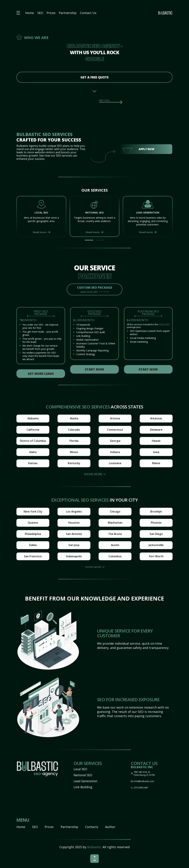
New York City (33, 512)
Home (30, 13)
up (95, 859)
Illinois (74, 453)
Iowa (156, 453)
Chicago (115, 512)
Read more (40, 232)
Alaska (74, 419)
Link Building (83, 787)
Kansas (33, 464)
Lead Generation (86, 781)
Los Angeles (74, 512)
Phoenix (156, 523)
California (33, 430)
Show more (93, 475)
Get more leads (41, 374)
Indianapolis (74, 557)
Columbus (115, 557)
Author (110, 827)
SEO (40, 13)
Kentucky (74, 464)
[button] (89, 240)
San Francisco (33, 557)
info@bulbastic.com (144, 781)
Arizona (115, 419)
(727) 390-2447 (141, 788)
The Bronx (115, 535)
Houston (74, 523)
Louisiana (115, 464)
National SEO (83, 775)
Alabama (33, 419)
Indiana (115, 453)
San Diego (156, 535)
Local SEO (81, 769)
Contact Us (88, 13)
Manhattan (115, 523)
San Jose (74, 546)
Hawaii (156, 441)
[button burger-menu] (18, 13)
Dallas (33, 546)
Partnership (68, 13)
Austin (115, 546)
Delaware (156, 430)
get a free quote (94, 77)
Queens (33, 523)
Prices (51, 13)
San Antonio (74, 535)
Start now (94, 369)
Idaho (33, 453)
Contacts (92, 827)
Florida (74, 441)
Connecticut (115, 430)
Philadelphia (33, 535)
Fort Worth (156, 557)
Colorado (74, 430)
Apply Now (147, 149)
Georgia (115, 441)
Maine (156, 464)
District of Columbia (33, 441)
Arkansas (156, 419)
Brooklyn (156, 512)
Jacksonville (156, 546)
